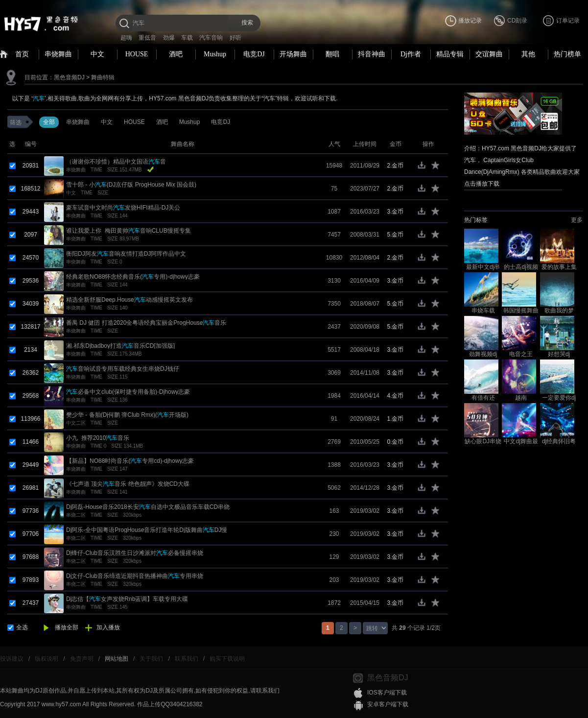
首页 (22, 54)
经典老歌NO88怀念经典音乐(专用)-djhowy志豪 (133, 277)
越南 (521, 398)
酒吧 (176, 54)
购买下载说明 (227, 659)
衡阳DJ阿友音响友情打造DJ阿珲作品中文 (126, 254)
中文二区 (76, 423)
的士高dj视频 (521, 267)
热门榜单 (567, 54)
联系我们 (187, 659)
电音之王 (521, 354)
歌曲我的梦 (559, 311)
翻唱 (332, 54)
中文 (97, 54)
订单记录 (568, 21)
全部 (49, 122)
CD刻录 (517, 21)
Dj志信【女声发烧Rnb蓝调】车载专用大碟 (127, 599)
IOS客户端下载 (387, 693)
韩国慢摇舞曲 (521, 311)
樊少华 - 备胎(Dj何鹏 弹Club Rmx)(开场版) (127, 415)
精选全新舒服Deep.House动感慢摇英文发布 (129, 300)
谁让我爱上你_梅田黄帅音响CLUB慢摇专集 (129, 231)
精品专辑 (450, 54)
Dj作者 (411, 54)
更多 (577, 220)
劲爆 (169, 38)
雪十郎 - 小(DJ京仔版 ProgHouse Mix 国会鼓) (131, 185)
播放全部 (67, 627)
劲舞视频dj (483, 354)
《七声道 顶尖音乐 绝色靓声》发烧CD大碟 (128, 484)
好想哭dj (559, 354)
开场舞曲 (293, 54)
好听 (235, 38)
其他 (528, 54)
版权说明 (47, 659)
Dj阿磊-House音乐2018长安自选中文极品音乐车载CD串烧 (148, 507)
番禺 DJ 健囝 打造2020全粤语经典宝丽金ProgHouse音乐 (146, 323)
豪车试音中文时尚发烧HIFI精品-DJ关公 (123, 208)
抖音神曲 (372, 54)
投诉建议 (12, 659)
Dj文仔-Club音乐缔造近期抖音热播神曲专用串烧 (135, 576)
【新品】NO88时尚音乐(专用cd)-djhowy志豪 (130, 461)
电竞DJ (254, 54)
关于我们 (151, 659)
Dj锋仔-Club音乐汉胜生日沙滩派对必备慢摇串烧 (135, 553)
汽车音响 (211, 38)
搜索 (247, 23)
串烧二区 (76, 515)
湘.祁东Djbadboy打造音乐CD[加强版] (120, 346)
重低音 (147, 38)
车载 (187, 38)
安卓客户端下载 (388, 704)
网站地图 (117, 659)
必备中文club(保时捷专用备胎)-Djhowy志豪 (128, 392)
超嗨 (126, 38)
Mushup (215, 54)
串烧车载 (483, 311)
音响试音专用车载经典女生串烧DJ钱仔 (123, 369)
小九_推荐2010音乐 (98, 438)
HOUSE (137, 54)
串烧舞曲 (58, 54)
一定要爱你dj (559, 398)
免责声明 (82, 659)
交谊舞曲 (489, 54)
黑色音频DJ (69, 77)
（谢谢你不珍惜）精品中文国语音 (116, 162)
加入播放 (108, 627)
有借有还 (483, 398)
